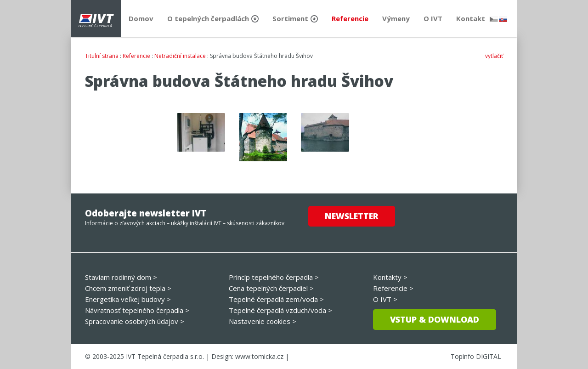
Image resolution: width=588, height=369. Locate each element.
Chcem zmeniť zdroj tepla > (128, 288)
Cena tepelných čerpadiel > (271, 288)
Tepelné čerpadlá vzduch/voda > (280, 310)
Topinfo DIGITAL (476, 356)
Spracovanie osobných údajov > (135, 321)
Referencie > (393, 288)
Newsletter (352, 216)
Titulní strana (102, 56)
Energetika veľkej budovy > (128, 299)
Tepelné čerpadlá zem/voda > (276, 299)
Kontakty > (390, 277)
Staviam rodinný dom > (121, 277)
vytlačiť (494, 56)
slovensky (503, 19)
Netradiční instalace (180, 56)
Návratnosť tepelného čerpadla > (137, 310)
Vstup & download (435, 319)
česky (494, 19)
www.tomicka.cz (259, 356)
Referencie (136, 56)
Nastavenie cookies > (263, 321)
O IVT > (385, 299)
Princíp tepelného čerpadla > (274, 277)
